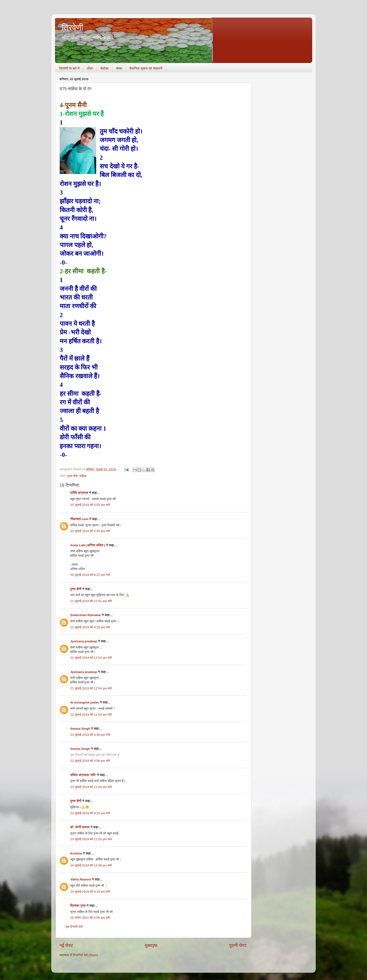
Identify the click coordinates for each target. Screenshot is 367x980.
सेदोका (104, 68)
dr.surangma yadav (85, 702)
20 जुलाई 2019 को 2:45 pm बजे (90, 531)
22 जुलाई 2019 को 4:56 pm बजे (90, 735)
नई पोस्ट (66, 945)
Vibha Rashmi (81, 879)
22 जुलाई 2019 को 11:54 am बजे (91, 715)
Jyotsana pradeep (84, 641)
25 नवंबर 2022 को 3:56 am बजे (90, 918)
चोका (119, 68)
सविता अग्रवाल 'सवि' (83, 775)
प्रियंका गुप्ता (78, 906)
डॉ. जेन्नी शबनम (80, 827)
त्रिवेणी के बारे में (69, 68)
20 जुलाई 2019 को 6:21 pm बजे (90, 575)
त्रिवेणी (73, 28)
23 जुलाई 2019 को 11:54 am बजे (91, 787)
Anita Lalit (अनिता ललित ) (88, 545)
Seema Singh (80, 729)
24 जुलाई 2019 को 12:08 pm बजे (91, 865)
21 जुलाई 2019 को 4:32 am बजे (90, 627)
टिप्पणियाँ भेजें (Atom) (85, 955)
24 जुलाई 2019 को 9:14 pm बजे (90, 892)
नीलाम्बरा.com (79, 519)
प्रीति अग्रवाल (79, 493)
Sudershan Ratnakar (86, 615)
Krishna (76, 853)
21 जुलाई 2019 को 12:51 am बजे (91, 601)
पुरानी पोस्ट (238, 945)
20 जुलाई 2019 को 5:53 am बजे (90, 505)
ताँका (90, 68)
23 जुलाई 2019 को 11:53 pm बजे (91, 839)
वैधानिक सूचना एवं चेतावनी (146, 68)
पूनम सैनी (72, 476)
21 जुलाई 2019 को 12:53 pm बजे (91, 658)
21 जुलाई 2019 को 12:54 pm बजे (91, 688)
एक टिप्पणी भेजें (74, 927)
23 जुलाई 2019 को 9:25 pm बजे (90, 813)
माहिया (83, 476)
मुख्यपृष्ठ (151, 945)
